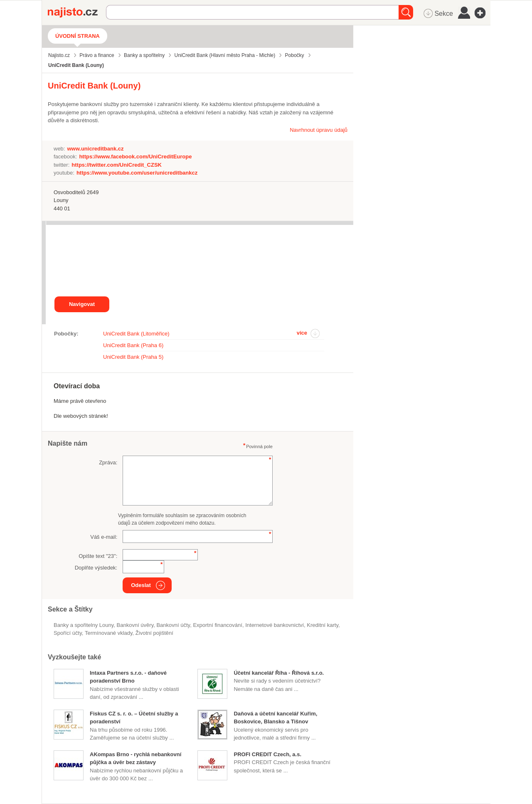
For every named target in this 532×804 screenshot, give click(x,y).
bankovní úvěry (135, 625)
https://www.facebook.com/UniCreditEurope (135, 157)
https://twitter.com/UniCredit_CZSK (117, 165)
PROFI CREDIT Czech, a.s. (267, 754)
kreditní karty (323, 625)
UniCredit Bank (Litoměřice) (136, 334)
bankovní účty (173, 625)
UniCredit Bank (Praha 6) (133, 345)
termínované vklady (109, 633)
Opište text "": (98, 556)
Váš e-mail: (104, 537)
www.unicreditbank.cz (95, 149)
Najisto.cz (77, 12)
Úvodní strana (78, 36)
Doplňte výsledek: (96, 568)
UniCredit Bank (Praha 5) (133, 357)
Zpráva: (108, 462)
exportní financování (218, 625)
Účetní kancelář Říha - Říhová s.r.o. (279, 673)
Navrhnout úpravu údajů (319, 130)
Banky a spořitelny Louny (84, 625)
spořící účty (68, 633)
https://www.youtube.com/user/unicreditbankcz (137, 173)
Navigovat (82, 304)
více (302, 333)
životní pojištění (154, 633)
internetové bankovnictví (275, 625)
